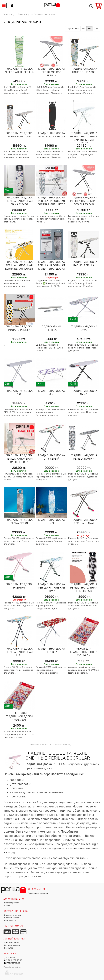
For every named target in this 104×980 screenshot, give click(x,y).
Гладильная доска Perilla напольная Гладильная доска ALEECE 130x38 (51, 267)
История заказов (12, 945)
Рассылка (9, 948)
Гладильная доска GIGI (19, 393)
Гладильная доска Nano (84, 393)
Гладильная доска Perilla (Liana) (84, 522)
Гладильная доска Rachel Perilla (84, 264)
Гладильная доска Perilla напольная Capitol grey (19, 459)
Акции (7, 906)
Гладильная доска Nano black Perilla (52, 135)
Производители (12, 903)
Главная (7, 14)
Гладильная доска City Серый (52, 457)
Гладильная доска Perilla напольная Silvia (51, 588)
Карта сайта (10, 921)
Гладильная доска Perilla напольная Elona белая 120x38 (19, 266)
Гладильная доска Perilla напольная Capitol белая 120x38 (84, 139)
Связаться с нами (13, 915)
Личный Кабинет (12, 943)
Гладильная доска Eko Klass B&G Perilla (52, 72)
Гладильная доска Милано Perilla (19, 328)
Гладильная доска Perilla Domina (84, 457)
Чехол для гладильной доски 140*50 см (19, 717)
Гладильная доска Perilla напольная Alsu (19, 652)
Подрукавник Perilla (51, 328)
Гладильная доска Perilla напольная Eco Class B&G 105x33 (84, 203)
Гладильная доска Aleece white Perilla (19, 71)
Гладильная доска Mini (52, 393)
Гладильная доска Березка (52, 651)
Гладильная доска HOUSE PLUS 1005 (84, 71)
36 (96, 29)
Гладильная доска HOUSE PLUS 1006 (19, 135)
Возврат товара (12, 918)
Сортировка (73, 29)
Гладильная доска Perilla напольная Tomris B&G (84, 588)
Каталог (23, 14)
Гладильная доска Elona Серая (19, 522)
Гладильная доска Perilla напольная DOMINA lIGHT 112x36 (51, 201)
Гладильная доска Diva (84, 328)
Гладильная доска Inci (52, 522)
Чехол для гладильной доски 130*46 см (84, 652)
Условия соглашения (38, 893)
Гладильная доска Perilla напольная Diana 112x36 (19, 201)
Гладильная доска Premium (19, 586)
